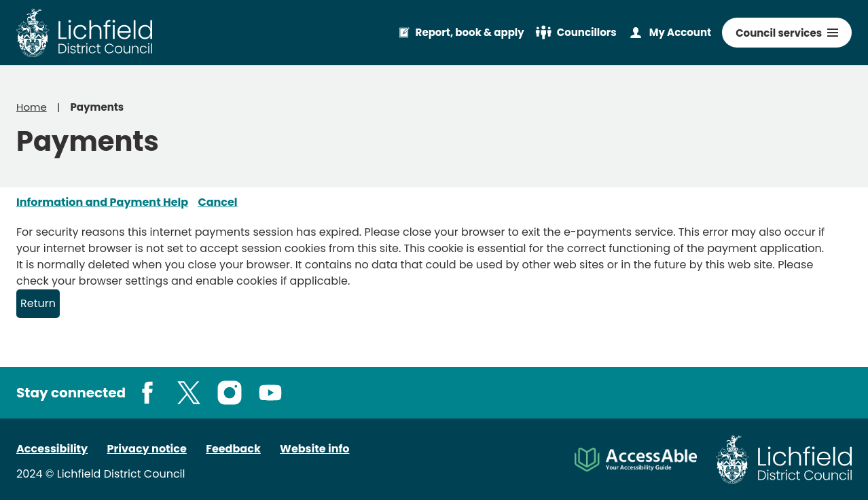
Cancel (217, 202)
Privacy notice (147, 449)
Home (32, 107)
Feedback (233, 449)
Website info (314, 449)
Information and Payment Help (102, 202)
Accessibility (52, 449)
